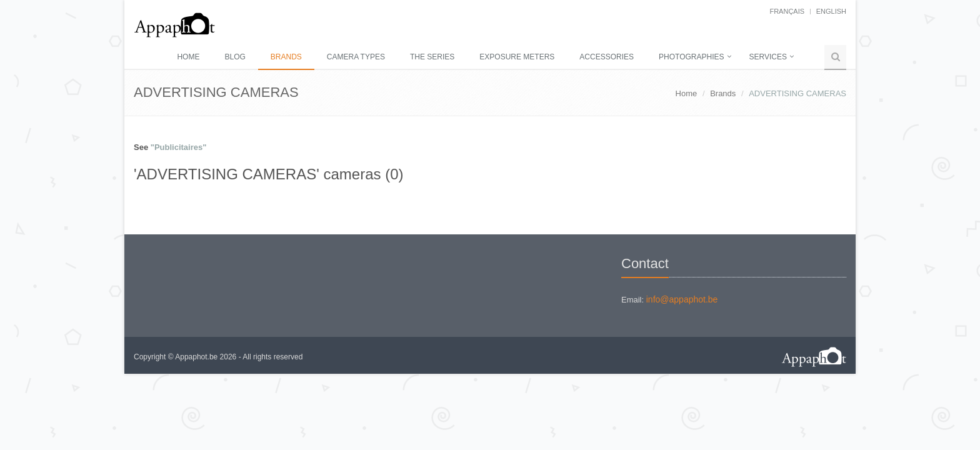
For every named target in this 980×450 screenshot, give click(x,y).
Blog (235, 57)
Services (768, 57)
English (831, 11)
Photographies (691, 57)
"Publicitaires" (179, 147)
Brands (286, 57)
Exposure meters (517, 57)
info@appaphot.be (682, 299)
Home (188, 57)
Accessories (607, 57)
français (787, 11)
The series (432, 57)
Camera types (356, 57)
